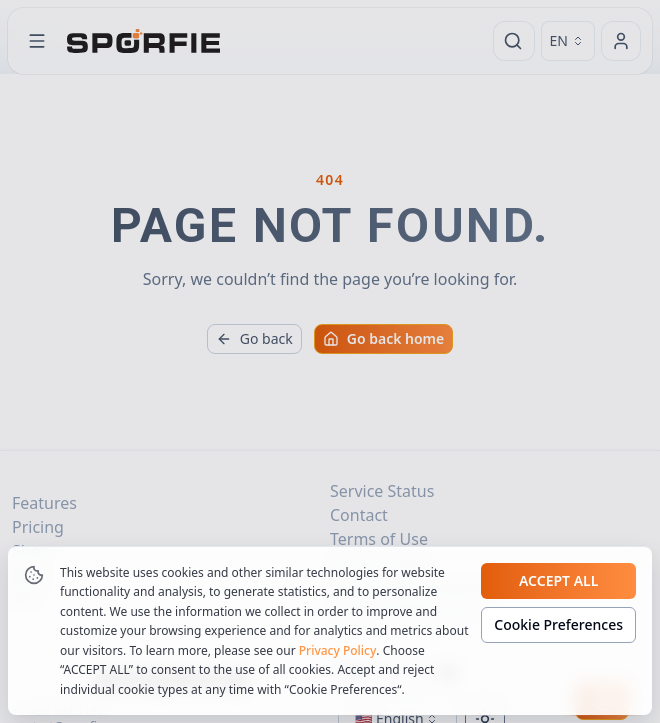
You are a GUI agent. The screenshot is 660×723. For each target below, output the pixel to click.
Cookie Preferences (558, 645)
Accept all (558, 601)
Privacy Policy (338, 671)
